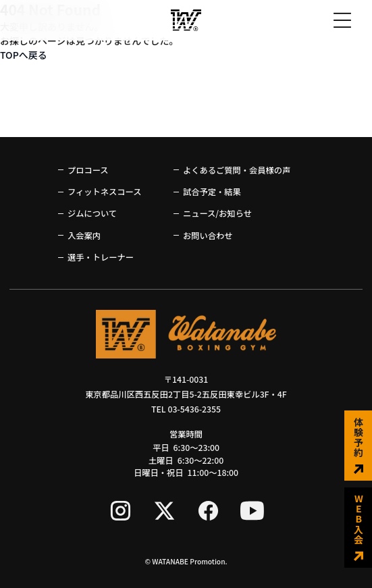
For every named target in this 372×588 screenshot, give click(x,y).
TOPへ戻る (24, 55)
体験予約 (358, 446)
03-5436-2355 (194, 409)
